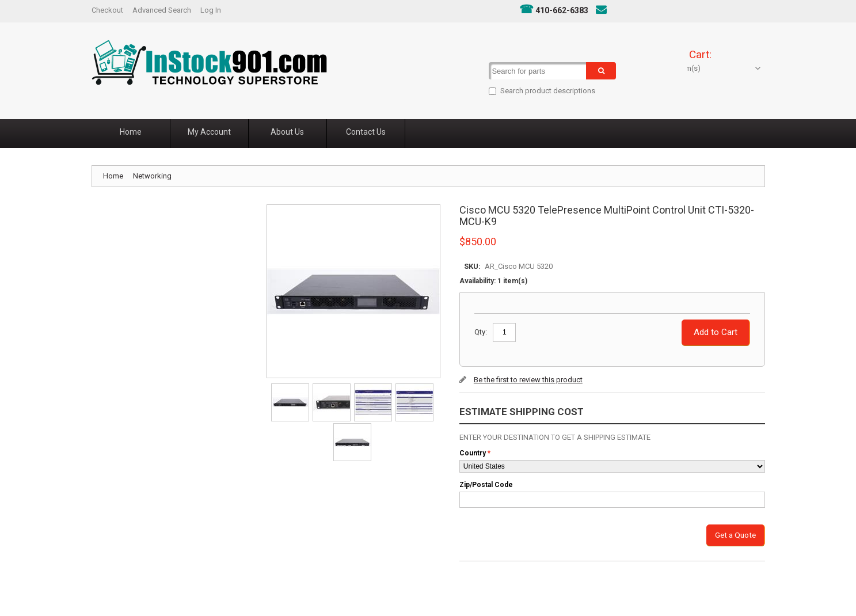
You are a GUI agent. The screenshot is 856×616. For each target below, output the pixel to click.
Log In (211, 10)
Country (473, 453)
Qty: (481, 332)
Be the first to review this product (528, 380)
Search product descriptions (534, 91)
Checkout (107, 10)
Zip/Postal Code (486, 485)
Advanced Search (162, 10)
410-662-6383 (562, 10)
